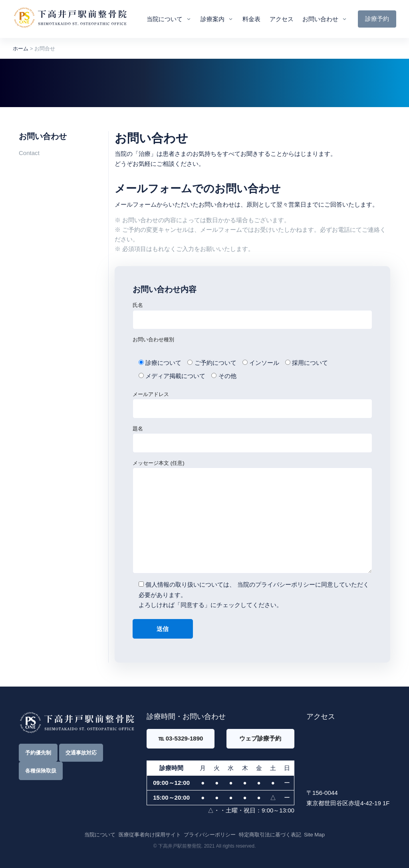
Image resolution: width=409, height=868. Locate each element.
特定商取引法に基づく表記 (270, 835)
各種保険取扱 (41, 771)
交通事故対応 (81, 753)
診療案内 (212, 19)
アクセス (282, 19)
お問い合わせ (320, 19)
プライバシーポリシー (285, 584)
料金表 (251, 19)
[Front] (70, 19)
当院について (165, 19)
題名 (252, 439)
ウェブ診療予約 (260, 738)
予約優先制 (38, 753)
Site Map (314, 835)
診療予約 (377, 19)
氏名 (252, 316)
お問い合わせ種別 (153, 339)
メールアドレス (252, 405)
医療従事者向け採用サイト (150, 835)
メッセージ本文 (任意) (252, 517)
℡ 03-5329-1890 (181, 738)
